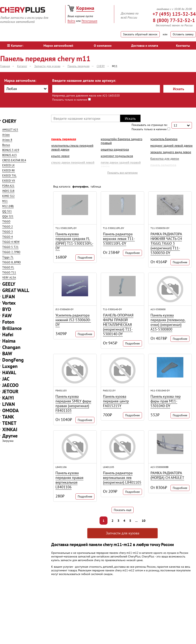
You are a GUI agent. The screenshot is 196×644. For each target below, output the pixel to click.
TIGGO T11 (9, 272)
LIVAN (9, 404)
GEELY (9, 284)
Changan (11, 347)
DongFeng (13, 360)
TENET (9, 423)
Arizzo (6, 135)
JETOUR (10, 391)
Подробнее (85, 258)
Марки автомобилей (58, 46)
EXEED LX (8, 165)
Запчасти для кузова (123, 533)
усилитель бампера (164, 139)
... (136, 521)
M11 (5, 201)
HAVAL (9, 373)
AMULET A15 (10, 130)
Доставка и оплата (145, 46)
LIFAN (9, 297)
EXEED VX (9, 181)
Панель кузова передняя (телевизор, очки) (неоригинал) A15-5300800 (168, 322)
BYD (7, 309)
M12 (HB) (8, 206)
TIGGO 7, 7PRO (11, 252)
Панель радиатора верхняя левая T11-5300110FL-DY (119, 239)
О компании (103, 46)
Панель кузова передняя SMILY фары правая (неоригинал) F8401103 (73, 403)
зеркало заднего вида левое (171, 152)
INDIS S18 (8, 191)
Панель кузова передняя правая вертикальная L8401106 (69, 480)
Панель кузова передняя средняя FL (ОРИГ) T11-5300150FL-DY (74, 241)
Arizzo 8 (7, 140)
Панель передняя (64, 139)
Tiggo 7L (8, 257)
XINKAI (10, 429)
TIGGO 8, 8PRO (12, 262)
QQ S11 (7, 211)
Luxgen (10, 366)
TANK (8, 417)
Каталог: (15, 46)
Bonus (6, 145)
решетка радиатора (115, 149)
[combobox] (26, 89)
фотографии (80, 187)
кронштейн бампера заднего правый (122, 141)
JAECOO (10, 385)
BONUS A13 (9, 155)
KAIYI (8, 398)
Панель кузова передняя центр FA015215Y (116, 401)
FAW (7, 316)
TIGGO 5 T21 (10, 247)
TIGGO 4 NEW (11, 242)
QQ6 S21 (8, 216)
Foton (8, 322)
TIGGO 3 (8, 232)
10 (144, 521)
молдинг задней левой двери (171, 145)
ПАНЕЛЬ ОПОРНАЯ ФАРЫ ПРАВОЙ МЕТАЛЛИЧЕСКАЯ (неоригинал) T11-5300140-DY (118, 325)
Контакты (183, 46)
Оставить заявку (183, 34)
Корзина (85, 8)
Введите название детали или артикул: (84, 80)
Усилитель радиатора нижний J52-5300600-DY (73, 320)
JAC (6, 379)
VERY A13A (9, 278)
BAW (7, 354)
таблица (96, 187)
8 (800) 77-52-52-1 (174, 20)
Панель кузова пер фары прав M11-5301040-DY (166, 401)
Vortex (9, 303)
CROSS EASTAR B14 (14, 160)
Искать (179, 89)
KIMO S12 (8, 196)
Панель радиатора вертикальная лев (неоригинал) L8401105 (122, 478)
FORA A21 (8, 186)
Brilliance (12, 328)
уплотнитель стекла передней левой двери (72, 147)
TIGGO (6, 221)
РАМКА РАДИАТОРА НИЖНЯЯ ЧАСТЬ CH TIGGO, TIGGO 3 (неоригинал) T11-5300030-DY (166, 243)
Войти (71, 21)
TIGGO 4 (8, 237)
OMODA (11, 410)
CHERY (9, 121)
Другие (10, 436)
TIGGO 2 (8, 227)
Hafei (8, 335)
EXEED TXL (9, 175)
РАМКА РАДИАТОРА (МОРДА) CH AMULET (167, 475)
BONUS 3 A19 (11, 150)
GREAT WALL (16, 290)
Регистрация (89, 21)
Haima (9, 341)
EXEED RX (9, 170)
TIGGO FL (8, 267)
